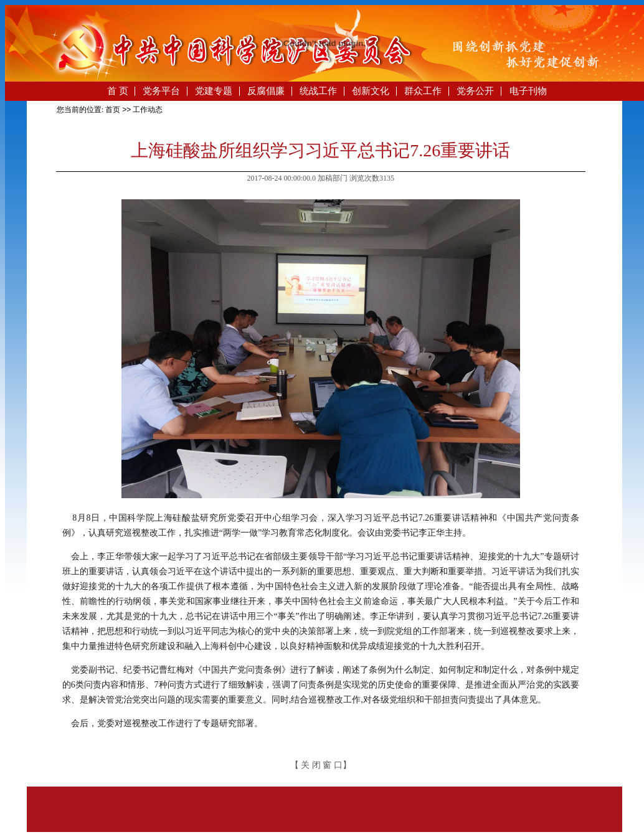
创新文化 (371, 91)
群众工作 (423, 91)
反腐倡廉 (266, 91)
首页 (113, 110)
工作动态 (148, 110)
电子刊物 (528, 91)
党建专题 (214, 91)
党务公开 (475, 91)
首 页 (118, 91)
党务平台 (161, 91)
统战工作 (318, 91)
